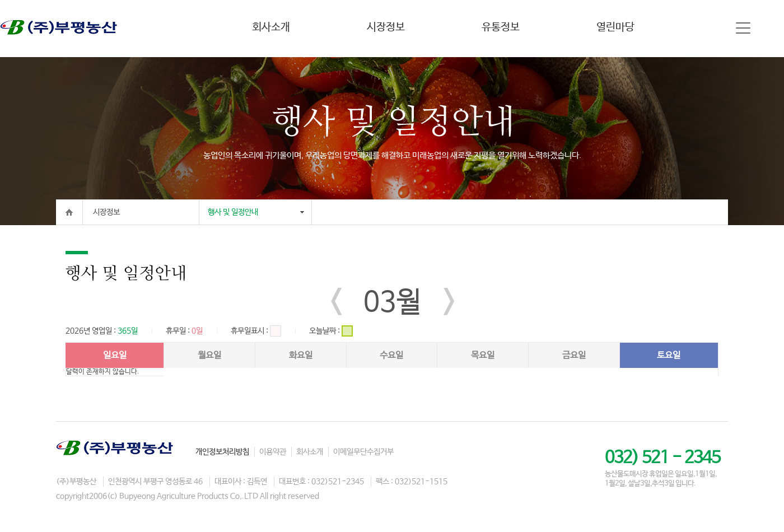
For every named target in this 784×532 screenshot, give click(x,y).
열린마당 (615, 27)
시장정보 (386, 27)
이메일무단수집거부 (363, 452)
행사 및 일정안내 (233, 212)
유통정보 (501, 27)
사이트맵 (743, 28)
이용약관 (273, 452)
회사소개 (271, 27)
